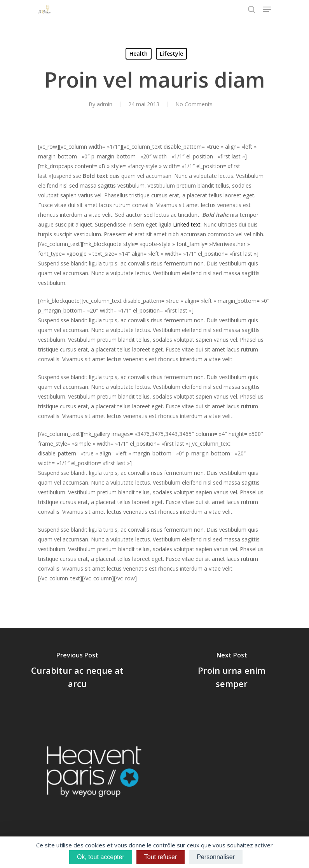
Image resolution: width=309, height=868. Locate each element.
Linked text (187, 224)
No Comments (194, 104)
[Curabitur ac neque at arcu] (77, 672)
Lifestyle (171, 54)
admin (105, 104)
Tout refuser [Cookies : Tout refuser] (161, 857)
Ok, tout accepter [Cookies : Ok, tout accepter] (101, 857)
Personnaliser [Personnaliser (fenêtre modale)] (216, 857)
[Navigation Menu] (267, 9)
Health (139, 54)
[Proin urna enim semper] (232, 672)
